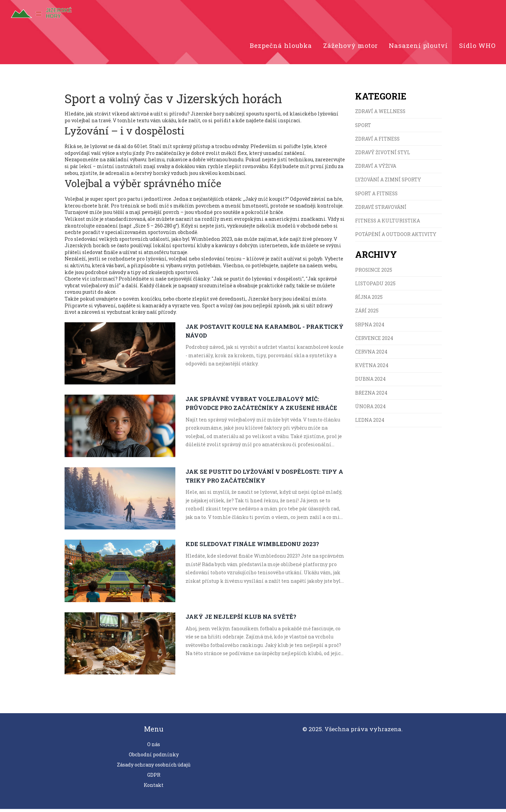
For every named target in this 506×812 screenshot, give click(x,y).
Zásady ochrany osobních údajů (154, 768)
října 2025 (369, 301)
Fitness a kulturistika (388, 225)
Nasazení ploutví (417, 47)
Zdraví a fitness (378, 142)
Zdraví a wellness (381, 114)
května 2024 (372, 370)
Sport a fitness (377, 197)
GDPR (154, 778)
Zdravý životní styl (383, 156)
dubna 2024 (370, 384)
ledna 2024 (370, 425)
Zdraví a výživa (376, 169)
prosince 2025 (374, 274)
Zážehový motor (347, 47)
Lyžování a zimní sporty (388, 183)
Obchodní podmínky (154, 757)
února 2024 (370, 412)
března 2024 (371, 398)
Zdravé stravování (381, 211)
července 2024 (374, 343)
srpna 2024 (370, 329)
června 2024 (371, 356)
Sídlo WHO (477, 47)
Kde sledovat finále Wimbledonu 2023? (253, 547)
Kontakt (154, 788)
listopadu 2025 (375, 288)
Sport (363, 128)
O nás (154, 747)
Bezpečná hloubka (275, 47)
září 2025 (367, 315)
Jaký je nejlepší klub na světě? (241, 619)
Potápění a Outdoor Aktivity (396, 238)
